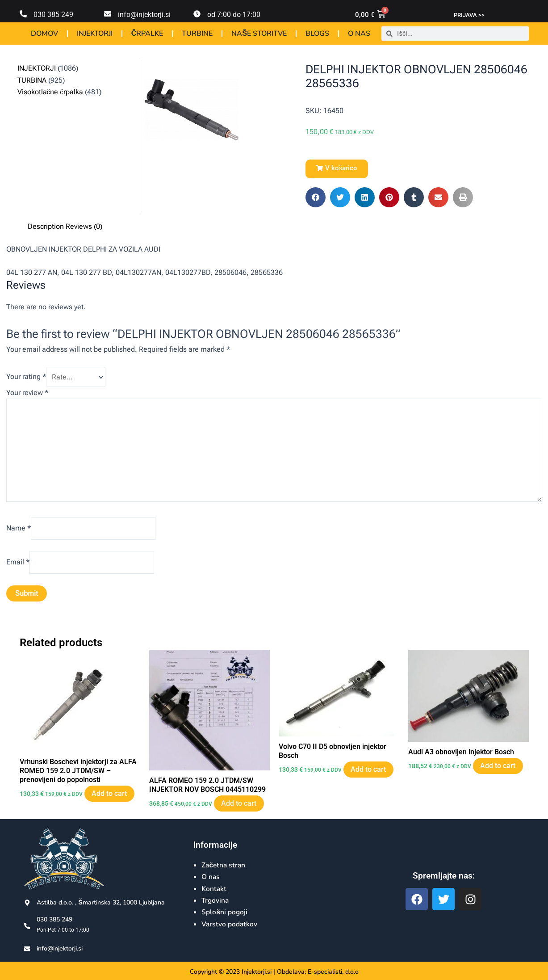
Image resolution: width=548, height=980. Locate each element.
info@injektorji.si (144, 15)
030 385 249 (53, 15)
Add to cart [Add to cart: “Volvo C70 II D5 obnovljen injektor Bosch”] (370, 774)
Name (19, 531)
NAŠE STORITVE (259, 34)
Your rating (26, 377)
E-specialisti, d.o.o (333, 972)
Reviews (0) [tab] (84, 226)
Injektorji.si (257, 972)
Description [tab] (46, 226)
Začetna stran (224, 865)
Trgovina (216, 900)
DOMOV (44, 34)
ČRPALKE (147, 34)
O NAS (359, 34)
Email (18, 566)
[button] (337, 169)
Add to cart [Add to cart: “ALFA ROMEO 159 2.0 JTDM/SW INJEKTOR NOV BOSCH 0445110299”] (241, 808)
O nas (211, 877)
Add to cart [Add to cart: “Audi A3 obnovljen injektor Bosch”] (500, 770)
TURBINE (197, 34)
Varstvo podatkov (230, 924)
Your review (27, 393)
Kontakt (214, 889)
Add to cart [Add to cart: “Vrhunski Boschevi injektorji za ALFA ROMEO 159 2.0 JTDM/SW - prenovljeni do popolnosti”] (111, 799)
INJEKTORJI (95, 34)
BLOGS (317, 34)
